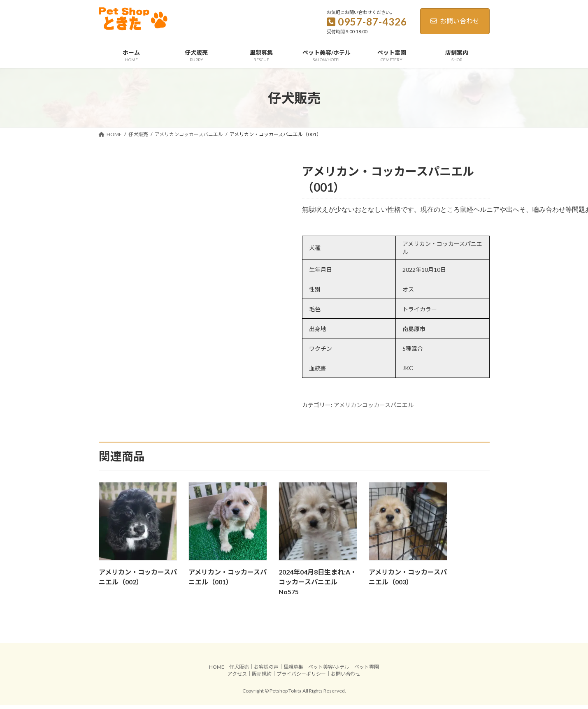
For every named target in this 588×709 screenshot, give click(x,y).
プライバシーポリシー (301, 678)
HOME (217, 671)
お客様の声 (266, 671)
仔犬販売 (239, 671)
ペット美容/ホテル (329, 671)
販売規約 (262, 678)
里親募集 (293, 671)
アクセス (237, 678)
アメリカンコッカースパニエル (374, 409)
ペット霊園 (367, 671)
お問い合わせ (455, 21)
